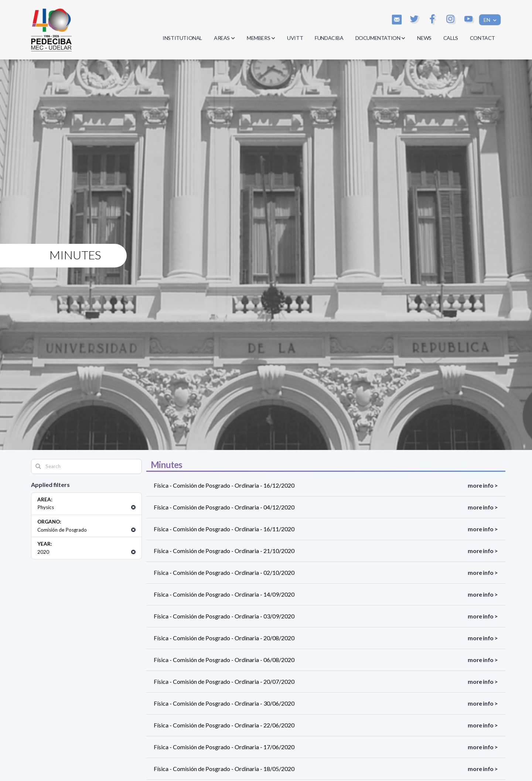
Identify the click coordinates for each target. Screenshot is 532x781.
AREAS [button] (224, 38)
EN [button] (487, 20)
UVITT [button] (295, 38)
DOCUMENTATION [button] (381, 38)
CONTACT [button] (482, 38)
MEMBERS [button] (261, 38)
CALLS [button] (451, 38)
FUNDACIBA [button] (329, 38)
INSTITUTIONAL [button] (182, 38)
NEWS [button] (424, 38)
